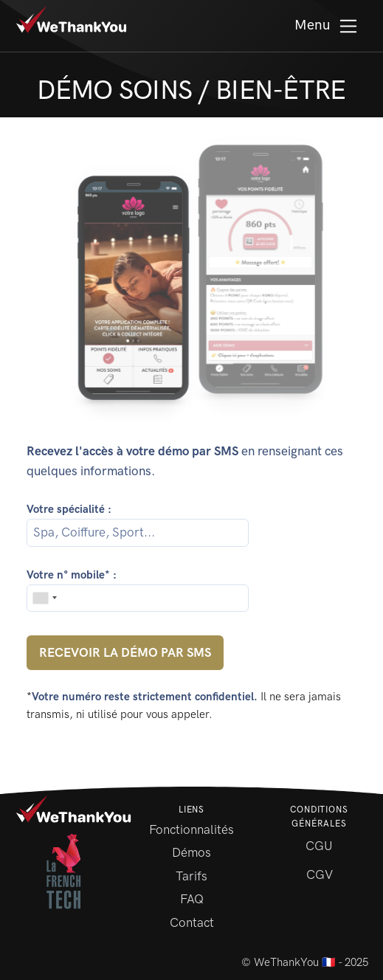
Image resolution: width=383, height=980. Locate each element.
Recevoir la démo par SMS (125, 652)
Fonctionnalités (191, 829)
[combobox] (44, 598)
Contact (192, 922)
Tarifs (191, 876)
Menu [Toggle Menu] (327, 26)
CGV (320, 874)
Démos (191, 852)
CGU (319, 846)
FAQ (192, 899)
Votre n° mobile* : (72, 575)
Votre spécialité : (69, 509)
